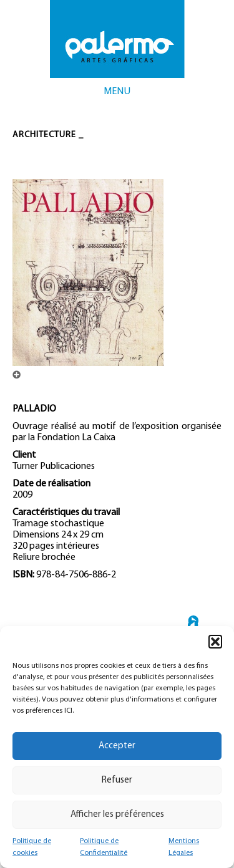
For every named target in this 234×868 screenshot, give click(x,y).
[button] (215, 642)
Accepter (117, 746)
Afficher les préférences (117, 815)
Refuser (117, 780)
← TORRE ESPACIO (193, 625)
